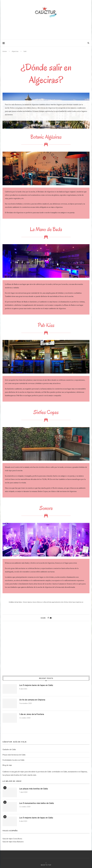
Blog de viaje (7, 765)
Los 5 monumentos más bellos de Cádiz (37, 803)
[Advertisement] (46, 29)
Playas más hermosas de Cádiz (14, 755)
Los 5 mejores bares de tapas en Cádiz (36, 685)
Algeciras (15, 52)
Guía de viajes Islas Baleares (13, 842)
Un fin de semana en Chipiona (32, 700)
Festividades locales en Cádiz (13, 760)
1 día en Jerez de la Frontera (32, 714)
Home (5, 52)
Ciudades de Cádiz (9, 749)
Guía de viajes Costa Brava (12, 839)
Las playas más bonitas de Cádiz (34, 789)
